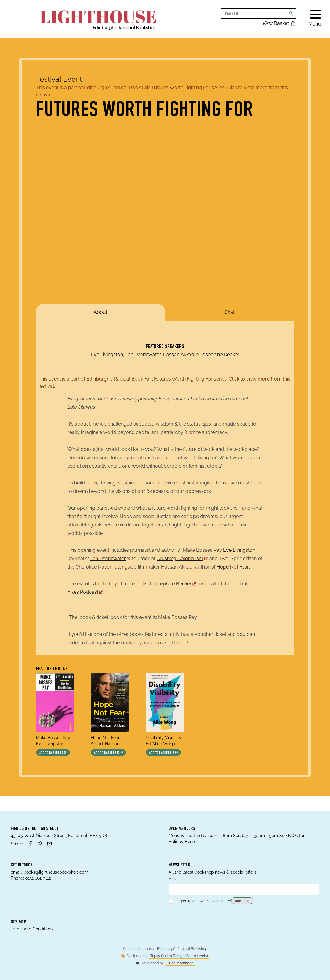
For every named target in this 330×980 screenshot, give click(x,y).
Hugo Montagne (180, 963)
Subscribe (242, 901)
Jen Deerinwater (111, 558)
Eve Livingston (239, 550)
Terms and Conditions (32, 929)
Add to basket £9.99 (53, 753)
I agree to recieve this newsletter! (200, 901)
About (100, 312)
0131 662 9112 (38, 878)
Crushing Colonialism (182, 558)
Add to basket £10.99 (108, 753)
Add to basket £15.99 (163, 753)
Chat (229, 312)
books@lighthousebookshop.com (56, 872)
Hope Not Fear (233, 567)
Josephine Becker (174, 584)
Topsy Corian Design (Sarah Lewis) (179, 956)
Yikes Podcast (85, 592)
